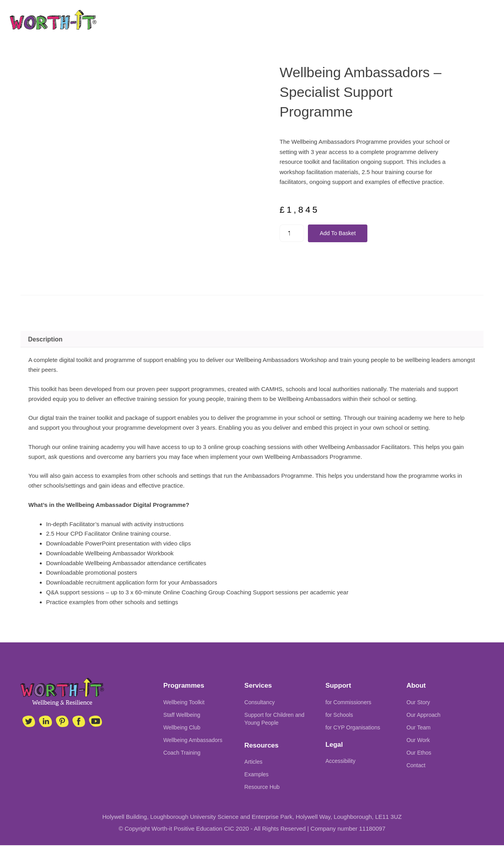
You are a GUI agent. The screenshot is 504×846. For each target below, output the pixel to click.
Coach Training (182, 753)
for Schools (339, 715)
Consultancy (260, 703)
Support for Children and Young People (275, 719)
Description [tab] (45, 340)
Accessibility (340, 762)
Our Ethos (419, 753)
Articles (254, 763)
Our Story (418, 703)
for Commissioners (348, 703)
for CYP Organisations (353, 728)
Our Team (418, 728)
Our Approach (423, 715)
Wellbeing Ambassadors (193, 740)
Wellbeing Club (182, 728)
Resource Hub (262, 788)
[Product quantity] (292, 233)
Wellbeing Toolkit (184, 703)
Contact (416, 766)
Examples (257, 775)
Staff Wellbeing (182, 715)
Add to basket (340, 233)
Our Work (418, 740)
